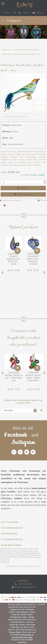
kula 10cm (6, 555)
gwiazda (17, 555)
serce (19, 550)
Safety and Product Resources (15, 117)
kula (11, 550)
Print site (42, 200)
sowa (34, 550)
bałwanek (35, 555)
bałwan (5, 561)
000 (4, 550)
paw (27, 550)
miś (26, 555)
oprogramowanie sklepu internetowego (19, 566)
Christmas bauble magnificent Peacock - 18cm (14, 259)
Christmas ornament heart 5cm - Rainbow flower (33, 259)
